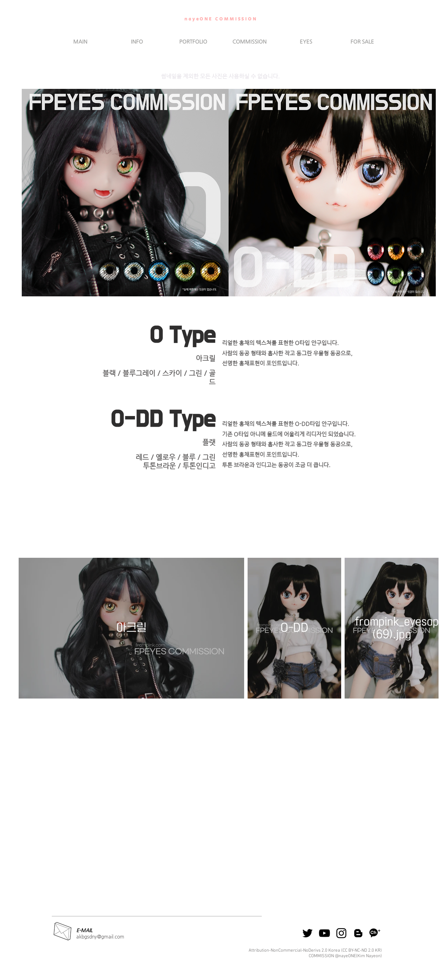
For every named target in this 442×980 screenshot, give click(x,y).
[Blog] (358, 933)
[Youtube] (324, 933)
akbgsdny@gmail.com (100, 936)
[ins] (341, 933)
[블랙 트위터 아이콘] (308, 933)
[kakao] (375, 933)
